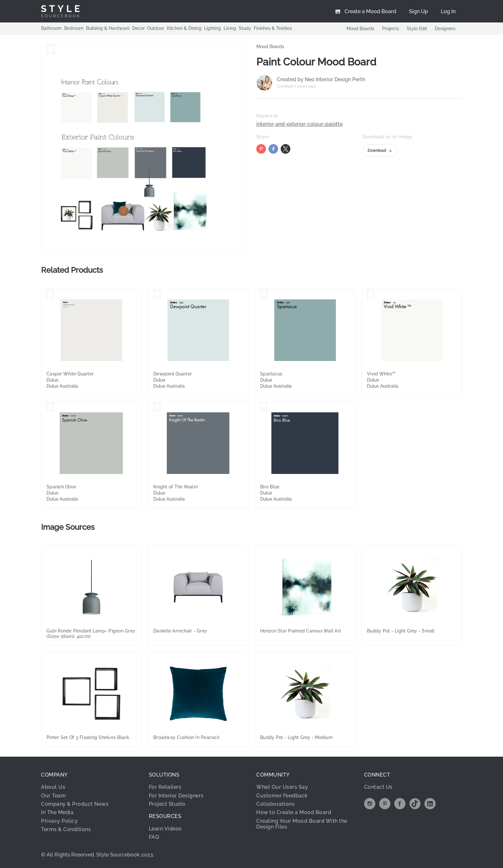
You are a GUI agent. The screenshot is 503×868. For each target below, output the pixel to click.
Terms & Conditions (66, 829)
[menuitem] (448, 11)
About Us (53, 787)
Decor (138, 28)
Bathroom (51, 28)
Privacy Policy (59, 821)
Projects (391, 29)
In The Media (57, 812)
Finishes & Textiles (273, 28)
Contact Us (378, 787)
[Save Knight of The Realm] (157, 408)
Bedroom (74, 28)
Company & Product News (75, 804)
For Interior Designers (176, 796)
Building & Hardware (108, 28)
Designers (445, 29)
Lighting (213, 28)
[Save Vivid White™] (371, 295)
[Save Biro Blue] (264, 408)
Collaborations (275, 804)
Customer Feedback (282, 796)
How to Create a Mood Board (294, 812)
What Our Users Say (282, 787)
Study (245, 28)
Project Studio (167, 804)
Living (230, 28)
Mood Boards (360, 29)
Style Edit (417, 29)
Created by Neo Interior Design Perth (321, 80)
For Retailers (165, 787)
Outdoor (156, 28)
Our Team (53, 796)
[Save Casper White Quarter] (50, 295)
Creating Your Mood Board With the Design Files (302, 824)
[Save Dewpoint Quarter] (157, 295)
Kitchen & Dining (184, 28)
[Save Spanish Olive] (50, 408)
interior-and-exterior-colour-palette (299, 124)
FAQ (154, 837)
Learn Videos (165, 829)
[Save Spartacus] (264, 295)
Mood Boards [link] (270, 47)
